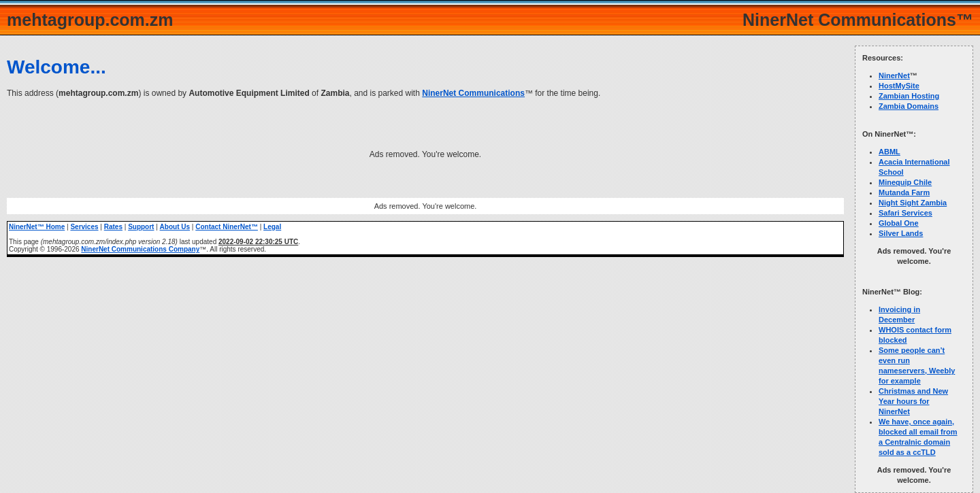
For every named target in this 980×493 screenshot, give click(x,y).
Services (84, 227)
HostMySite (899, 86)
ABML (889, 152)
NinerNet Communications (473, 93)
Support (141, 227)
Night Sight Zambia (913, 203)
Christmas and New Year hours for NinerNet (913, 401)
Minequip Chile (905, 182)
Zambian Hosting (909, 96)
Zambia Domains (909, 106)
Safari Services (905, 213)
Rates (113, 227)
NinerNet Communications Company (140, 249)
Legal (272, 227)
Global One (899, 223)
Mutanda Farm (904, 192)
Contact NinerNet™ (227, 227)
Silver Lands (901, 233)
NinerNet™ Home (37, 227)
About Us (175, 227)
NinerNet (894, 75)
